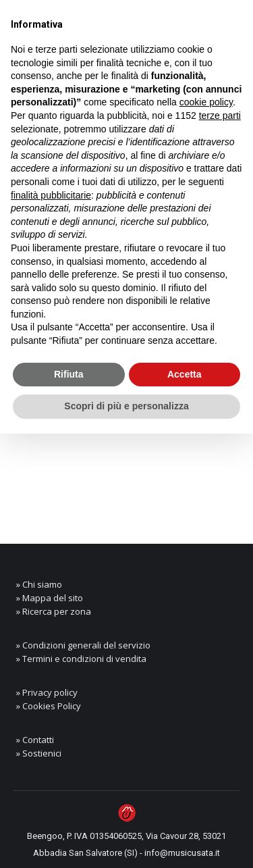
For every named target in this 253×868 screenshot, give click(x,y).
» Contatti (35, 740)
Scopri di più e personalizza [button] (126, 406)
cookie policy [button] (206, 102)
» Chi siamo (39, 584)
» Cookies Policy (49, 706)
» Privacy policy (47, 692)
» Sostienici (39, 753)
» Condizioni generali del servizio (83, 645)
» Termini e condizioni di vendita (81, 659)
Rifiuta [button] (69, 374)
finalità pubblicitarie (51, 195)
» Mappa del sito (50, 598)
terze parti (220, 116)
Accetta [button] (185, 374)
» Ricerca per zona (54, 611)
